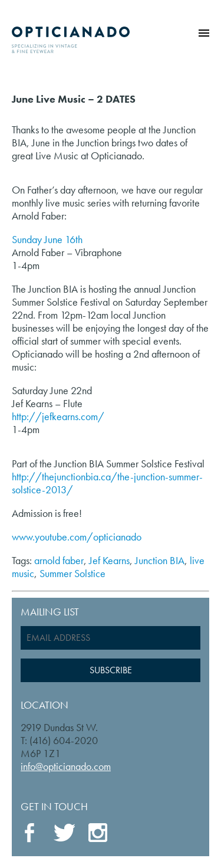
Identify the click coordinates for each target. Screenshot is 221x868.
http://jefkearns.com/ (58, 416)
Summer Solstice (72, 573)
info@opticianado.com (66, 766)
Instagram (98, 834)
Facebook (31, 833)
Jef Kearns (109, 560)
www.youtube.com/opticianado (77, 537)
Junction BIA (160, 560)
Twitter (64, 833)
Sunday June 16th (47, 239)
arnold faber (59, 560)
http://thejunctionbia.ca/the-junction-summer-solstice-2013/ (107, 483)
